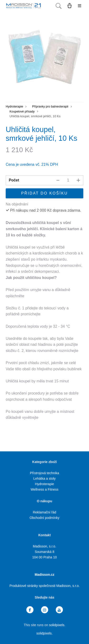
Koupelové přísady (22, 111)
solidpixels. (57, 625)
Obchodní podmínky (44, 518)
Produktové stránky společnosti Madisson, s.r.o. (45, 586)
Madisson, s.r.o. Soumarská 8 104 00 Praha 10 (45, 552)
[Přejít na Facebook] (30, 610)
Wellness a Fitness (44, 489)
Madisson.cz (44, 575)
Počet (14, 180)
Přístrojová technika (44, 473)
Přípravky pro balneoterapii (50, 106)
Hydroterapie (14, 106)
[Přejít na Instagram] (45, 610)
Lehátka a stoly (44, 478)
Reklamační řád (44, 512)
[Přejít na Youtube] (59, 610)
